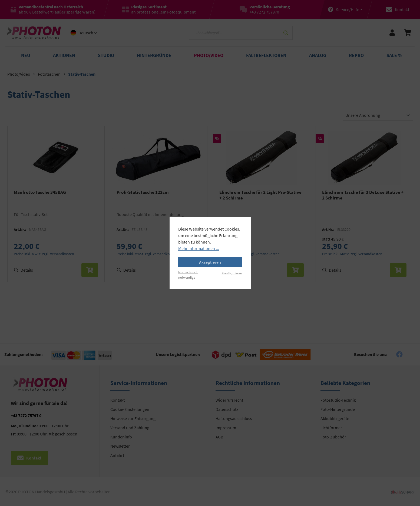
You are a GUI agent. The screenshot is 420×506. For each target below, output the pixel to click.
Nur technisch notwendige (188, 274)
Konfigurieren (232, 273)
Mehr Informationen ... (199, 248)
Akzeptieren (210, 262)
